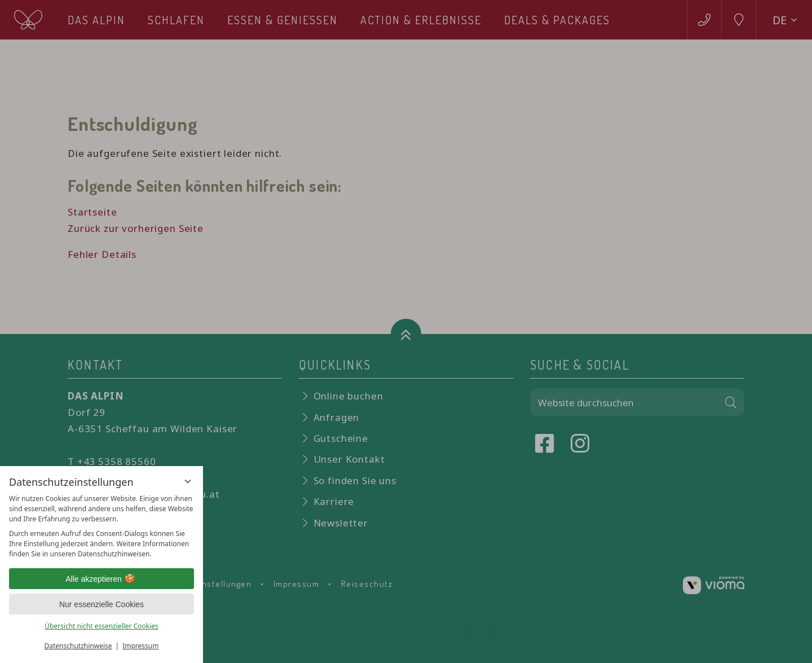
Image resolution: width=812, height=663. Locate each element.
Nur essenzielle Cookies (101, 604)
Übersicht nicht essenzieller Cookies (101, 626)
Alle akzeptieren (101, 579)
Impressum (140, 646)
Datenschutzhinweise (78, 646)
